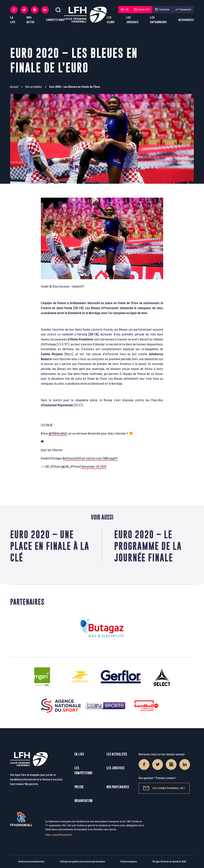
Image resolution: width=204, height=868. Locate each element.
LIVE (125, 10)
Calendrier (162, 10)
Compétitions (55, 20)
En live (79, 754)
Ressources (186, 20)
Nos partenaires (118, 787)
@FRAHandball (58, 434)
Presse (79, 787)
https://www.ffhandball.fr (59, 835)
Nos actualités (34, 87)
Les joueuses (132, 20)
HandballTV (142, 10)
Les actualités (117, 754)
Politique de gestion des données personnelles (82, 862)
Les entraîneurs (158, 20)
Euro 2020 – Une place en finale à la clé (50, 546)
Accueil (14, 87)
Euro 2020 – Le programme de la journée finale (148, 546)
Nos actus (30, 20)
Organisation (84, 801)
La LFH (13, 20)
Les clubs (111, 20)
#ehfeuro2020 (72, 459)
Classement (183, 10)
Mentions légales (129, 862)
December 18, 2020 (94, 467)
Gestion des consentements (31, 862)
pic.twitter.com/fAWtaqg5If (100, 459)
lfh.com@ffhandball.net (164, 788)
